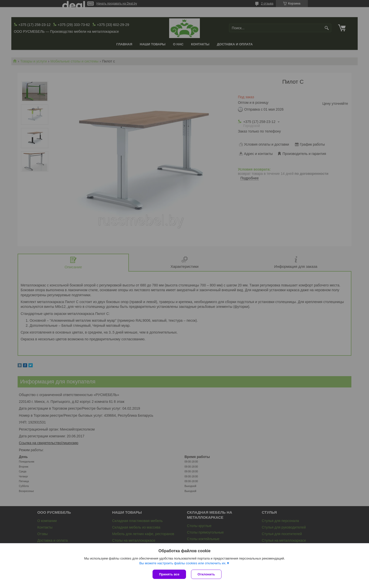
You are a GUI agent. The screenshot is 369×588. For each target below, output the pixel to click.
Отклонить (206, 574)
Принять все (169, 574)
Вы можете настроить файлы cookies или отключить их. (183, 563)
